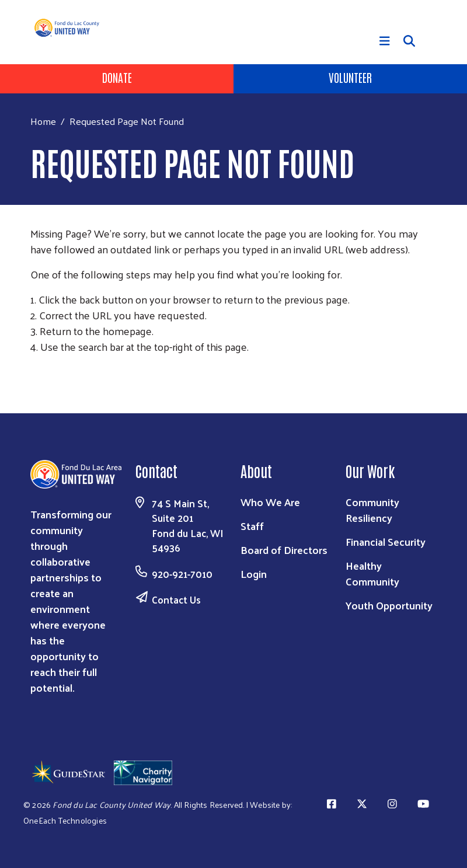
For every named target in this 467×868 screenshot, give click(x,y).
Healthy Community (372, 573)
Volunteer (350, 77)
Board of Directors (284, 550)
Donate (117, 77)
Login (254, 574)
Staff (252, 526)
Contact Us (176, 599)
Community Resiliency (372, 510)
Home (43, 121)
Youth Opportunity (389, 605)
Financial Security (386, 541)
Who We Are (270, 502)
